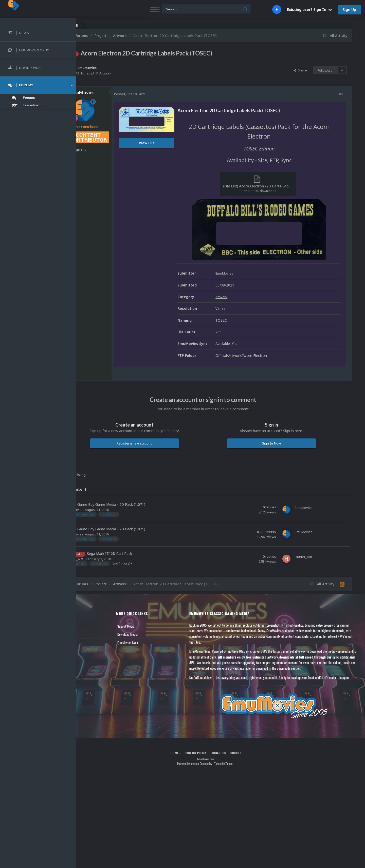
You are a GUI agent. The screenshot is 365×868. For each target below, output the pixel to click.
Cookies (251, 764)
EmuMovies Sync (151, 642)
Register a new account (157, 443)
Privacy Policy (211, 764)
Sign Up (349, 9)
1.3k (111, 150)
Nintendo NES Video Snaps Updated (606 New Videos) (330, 25)
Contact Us (92, 659)
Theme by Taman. (239, 775)
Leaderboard (93, 642)
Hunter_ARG (105, 559)
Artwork (136, 73)
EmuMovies (118, 67)
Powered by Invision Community (209, 775)
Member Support (95, 651)
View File (177, 143)
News (88, 626)
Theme (190, 764)
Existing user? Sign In (309, 9)
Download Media (151, 634)
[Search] (137, 9)
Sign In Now (279, 443)
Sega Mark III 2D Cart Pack (139, 554)
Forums (89, 634)
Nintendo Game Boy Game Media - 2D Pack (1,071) (133, 504)
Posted (159, 94)
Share (300, 70)
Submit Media (149, 626)
